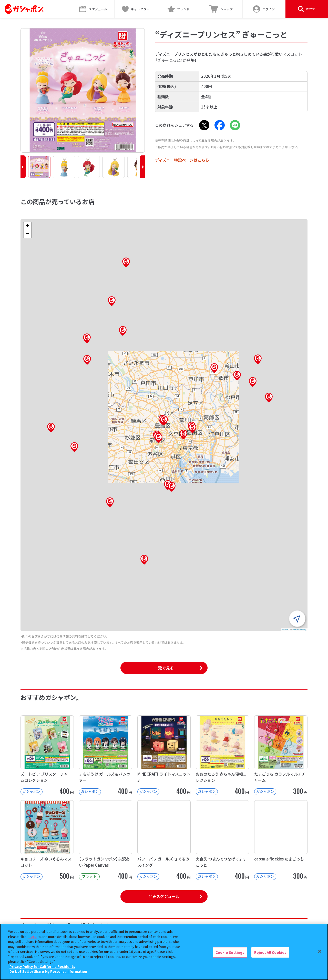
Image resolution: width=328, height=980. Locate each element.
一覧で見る (164, 668)
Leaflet (285, 630)
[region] (164, 952)
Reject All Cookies (270, 952)
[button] (23, 167)
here (33, 937)
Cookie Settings (230, 952)
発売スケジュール (164, 896)
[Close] (320, 951)
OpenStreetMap (299, 630)
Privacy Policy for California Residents (42, 967)
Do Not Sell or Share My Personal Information (48, 971)
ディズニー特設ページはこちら (182, 160)
